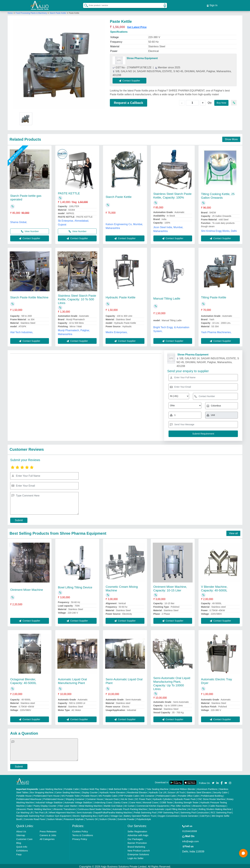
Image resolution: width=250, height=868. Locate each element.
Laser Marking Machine (51, 788)
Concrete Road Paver (35, 818)
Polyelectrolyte (144, 818)
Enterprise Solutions (138, 853)
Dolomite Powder (126, 818)
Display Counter (90, 791)
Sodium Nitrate (55, 818)
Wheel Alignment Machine (62, 811)
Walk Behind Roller (118, 788)
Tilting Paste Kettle (214, 296)
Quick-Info (22, 845)
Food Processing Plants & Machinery (32, 12)
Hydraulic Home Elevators (112, 791)
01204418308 (190, 830)
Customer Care (24, 838)
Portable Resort (89, 794)
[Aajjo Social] (213, 781)
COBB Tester (166, 801)
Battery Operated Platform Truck (140, 814)
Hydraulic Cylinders (162, 798)
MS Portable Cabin (108, 794)
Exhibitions (22, 849)
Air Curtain (129, 804)
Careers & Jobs (48, 834)
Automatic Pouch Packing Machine (130, 808)
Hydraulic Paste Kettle (120, 296)
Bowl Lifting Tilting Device (75, 586)
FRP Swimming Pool (168, 811)
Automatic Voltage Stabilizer (78, 801)
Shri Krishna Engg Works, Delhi (219, 230)
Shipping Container (75, 798)
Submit (19, 519)
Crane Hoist (135, 801)
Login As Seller (136, 857)
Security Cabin (220, 791)
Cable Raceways (218, 804)
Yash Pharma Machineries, (216, 331)
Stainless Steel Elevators (199, 791)
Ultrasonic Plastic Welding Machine (34, 808)
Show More (231, 138)
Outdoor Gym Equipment (58, 814)
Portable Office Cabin (189, 794)
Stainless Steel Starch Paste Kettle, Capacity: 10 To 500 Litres (77, 298)
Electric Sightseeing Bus (85, 814)
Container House (95, 798)
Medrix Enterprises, (117, 331)
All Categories (47, 838)
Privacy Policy (80, 838)
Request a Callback (128, 101)
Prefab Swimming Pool (145, 811)
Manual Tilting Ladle (167, 297)
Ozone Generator (189, 814)
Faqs (19, 853)
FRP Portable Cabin (129, 794)
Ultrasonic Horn (200, 804)
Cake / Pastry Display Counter (41, 804)
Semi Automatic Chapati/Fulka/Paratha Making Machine (104, 811)
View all (233, 532)
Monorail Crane (150, 801)
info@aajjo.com (191, 840)
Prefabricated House (54, 798)
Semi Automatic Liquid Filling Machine (168, 808)
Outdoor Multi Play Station (94, 788)
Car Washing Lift (24, 811)
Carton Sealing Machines (68, 791)
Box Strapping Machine (42, 791)
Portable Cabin (72, 788)
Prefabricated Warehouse (29, 798)
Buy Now (221, 101)
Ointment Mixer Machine (27, 588)
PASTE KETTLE (69, 192)
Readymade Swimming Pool (30, 814)
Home (10, 12)
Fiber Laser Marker (68, 804)
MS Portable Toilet (70, 794)
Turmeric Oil (92, 818)
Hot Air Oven (127, 798)
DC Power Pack (143, 798)
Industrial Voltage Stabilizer (49, 801)
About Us (21, 830)
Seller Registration (137, 830)
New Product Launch (139, 849)
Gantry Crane (121, 801)
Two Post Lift (41, 811)
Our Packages (135, 838)
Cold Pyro (205, 814)
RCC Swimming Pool (221, 811)
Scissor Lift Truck (176, 791)
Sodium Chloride (108, 818)
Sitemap (21, 834)
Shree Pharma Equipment (142, 57)
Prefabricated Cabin (166, 794)
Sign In (212, 5)
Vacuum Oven (112, 798)
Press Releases (48, 830)
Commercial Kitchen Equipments (153, 804)
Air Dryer (193, 808)
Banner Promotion (137, 841)
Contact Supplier (131, 79)
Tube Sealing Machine (157, 788)
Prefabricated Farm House (47, 794)
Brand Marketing (136, 845)
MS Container (148, 794)
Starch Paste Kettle (58, 12)
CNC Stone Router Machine (211, 798)
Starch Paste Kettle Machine (29, 296)
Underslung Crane (103, 801)
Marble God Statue (113, 804)
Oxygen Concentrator (168, 814)
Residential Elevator (137, 791)
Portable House (24, 794)
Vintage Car (116, 814)
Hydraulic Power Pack (185, 798)
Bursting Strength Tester (187, 801)
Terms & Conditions (83, 834)
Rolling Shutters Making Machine (215, 808)
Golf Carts (104, 814)
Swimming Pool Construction (195, 811)
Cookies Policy (80, 830)
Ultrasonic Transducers (64, 808)
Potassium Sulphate (74, 818)
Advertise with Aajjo (138, 834)
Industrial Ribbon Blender (183, 788)
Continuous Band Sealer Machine (94, 808)
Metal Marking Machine (90, 804)
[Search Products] (85, 5)
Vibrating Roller (137, 788)
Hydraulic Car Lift (157, 791)
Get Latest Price (137, 26)
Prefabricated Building (212, 794)
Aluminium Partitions (207, 788)
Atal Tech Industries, (22, 331)
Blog (19, 841)
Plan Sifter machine (180, 804)
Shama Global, (19, 221)
